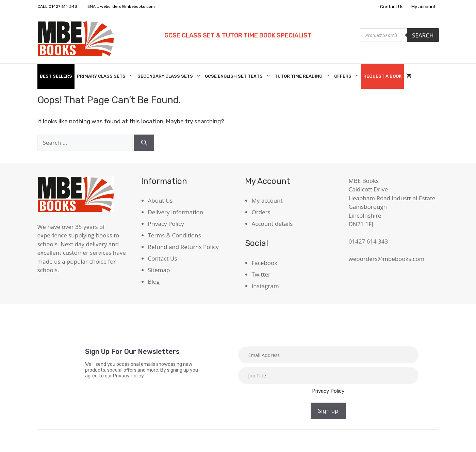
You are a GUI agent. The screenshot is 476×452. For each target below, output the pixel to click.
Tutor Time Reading (303, 76)
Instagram (265, 286)
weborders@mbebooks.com (127, 6)
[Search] (144, 143)
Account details (272, 224)
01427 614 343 (63, 6)
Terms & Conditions (175, 235)
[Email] (328, 355)
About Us (160, 200)
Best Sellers (56, 76)
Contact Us (392, 7)
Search (423, 35)
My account (423, 7)
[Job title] (328, 375)
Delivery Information (176, 212)
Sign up (328, 411)
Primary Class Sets (106, 76)
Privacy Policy (166, 224)
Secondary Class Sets (170, 76)
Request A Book (382, 76)
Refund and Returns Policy (183, 247)
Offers (348, 76)
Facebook (265, 263)
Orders (261, 212)
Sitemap (159, 270)
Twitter (261, 274)
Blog (154, 282)
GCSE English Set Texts (239, 76)
